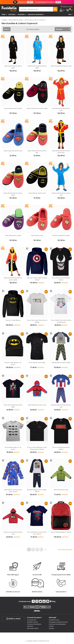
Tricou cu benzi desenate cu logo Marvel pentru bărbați (37, 448)
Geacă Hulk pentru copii (61, 490)
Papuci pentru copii (37, 235)
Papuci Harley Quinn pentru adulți (37, 108)
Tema (3, 14)
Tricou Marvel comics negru (37, 362)
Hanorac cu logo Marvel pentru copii (13, 533)
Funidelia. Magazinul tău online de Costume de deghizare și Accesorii (9, 9)
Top (70, 14)
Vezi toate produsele (65, 549)
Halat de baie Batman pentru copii (61, 66)
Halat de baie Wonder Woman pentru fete (61, 152)
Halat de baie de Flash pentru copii (61, 109)
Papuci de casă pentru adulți (61, 235)
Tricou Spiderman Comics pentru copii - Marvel (37, 533)
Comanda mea (32, 620)
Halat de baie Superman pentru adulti (37, 67)
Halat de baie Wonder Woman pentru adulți (13, 279)
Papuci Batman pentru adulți (13, 108)
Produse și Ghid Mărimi (34, 624)
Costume (11, 14)
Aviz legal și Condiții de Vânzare (58, 622)
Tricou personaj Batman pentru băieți (13, 406)
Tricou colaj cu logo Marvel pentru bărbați (37, 321)
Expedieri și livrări (32, 622)
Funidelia (4, 20)
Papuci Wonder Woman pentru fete (37, 152)
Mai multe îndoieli (33, 628)
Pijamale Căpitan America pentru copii (61, 406)
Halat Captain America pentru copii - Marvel (13, 491)
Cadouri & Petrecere (35, 14)
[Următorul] (45, 549)
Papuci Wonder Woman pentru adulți (13, 194)
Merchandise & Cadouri (16, 20)
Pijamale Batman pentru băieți (61, 362)
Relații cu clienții (13, 619)
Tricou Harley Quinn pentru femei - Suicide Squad (61, 321)
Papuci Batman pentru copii (37, 193)
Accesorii (21, 14)
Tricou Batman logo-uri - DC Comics (13, 448)
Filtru (6, 29)
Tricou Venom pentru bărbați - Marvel (61, 279)
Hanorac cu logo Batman (13, 320)
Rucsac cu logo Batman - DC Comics (13, 363)
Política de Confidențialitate (57, 624)
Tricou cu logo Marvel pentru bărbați (61, 448)
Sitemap (51, 628)
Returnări (30, 626)
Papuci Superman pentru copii (13, 151)
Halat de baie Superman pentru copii (61, 194)
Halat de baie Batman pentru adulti (13, 67)
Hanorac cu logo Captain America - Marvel (37, 279)
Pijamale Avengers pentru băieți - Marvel (37, 491)
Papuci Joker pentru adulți (13, 235)
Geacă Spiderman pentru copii (37, 405)
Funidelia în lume (54, 620)
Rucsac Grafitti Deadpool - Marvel (61, 532)
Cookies (51, 626)
